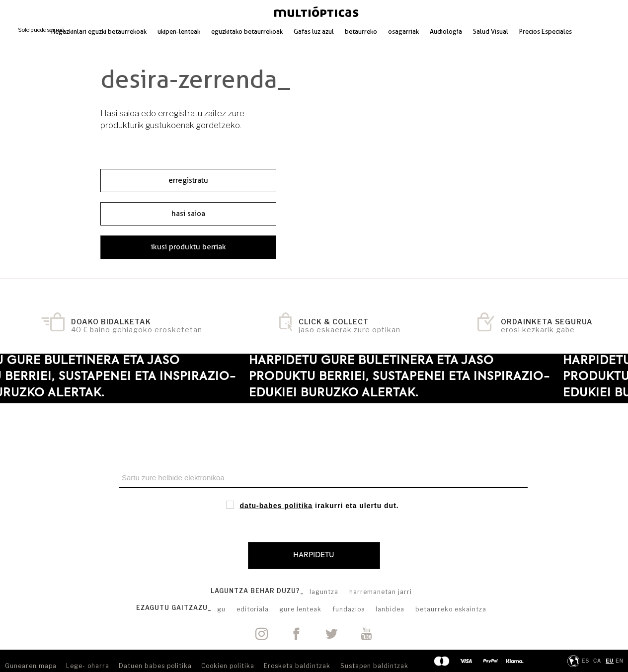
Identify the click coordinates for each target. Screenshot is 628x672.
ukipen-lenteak (179, 31)
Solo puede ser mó (41, 30)
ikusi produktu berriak (189, 247)
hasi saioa (188, 214)
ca (597, 661)
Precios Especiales (546, 31)
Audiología (446, 31)
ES (586, 661)
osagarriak (403, 31)
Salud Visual (491, 31)
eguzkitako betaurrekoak (247, 31)
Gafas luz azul (314, 31)
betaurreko (361, 31)
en (620, 661)
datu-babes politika (276, 506)
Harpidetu (314, 555)
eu (610, 661)
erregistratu (188, 180)
